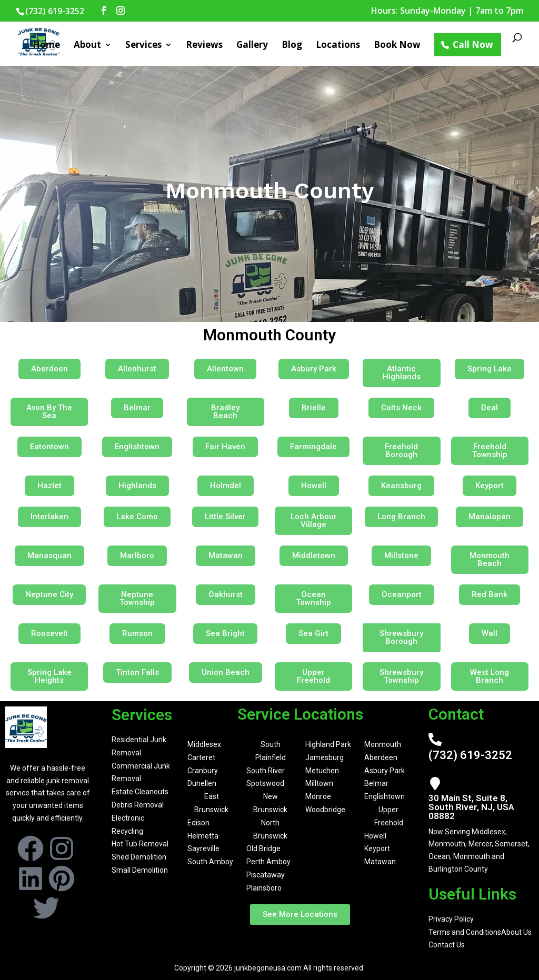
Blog (292, 46)
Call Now (473, 44)
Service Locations (300, 714)
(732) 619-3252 (470, 755)
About (87, 46)
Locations (338, 46)
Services (143, 46)
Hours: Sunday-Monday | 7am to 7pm (447, 11)
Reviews (204, 46)
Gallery (252, 46)
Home (46, 46)
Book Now (397, 46)
